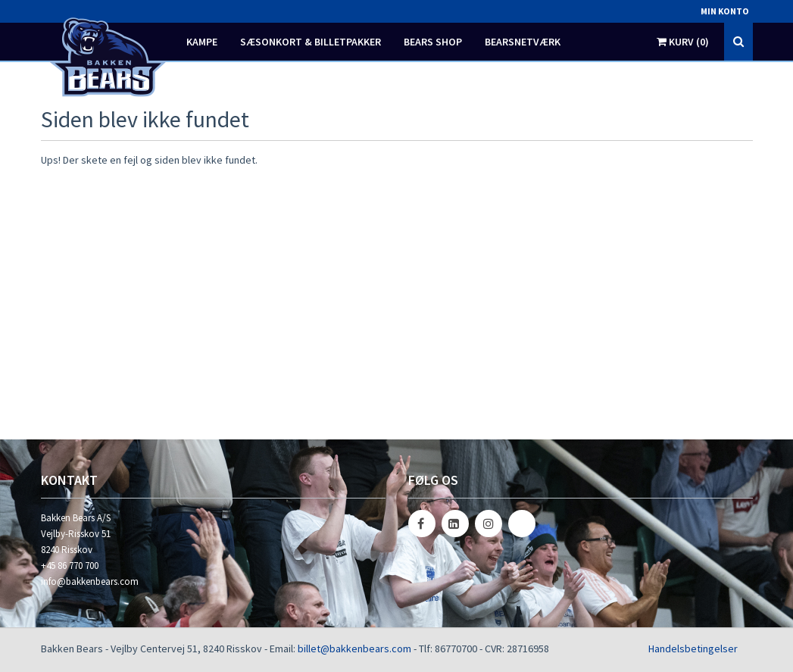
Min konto (725, 11)
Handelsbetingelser (693, 649)
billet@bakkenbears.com (354, 649)
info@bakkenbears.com (90, 581)
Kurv (683, 42)
